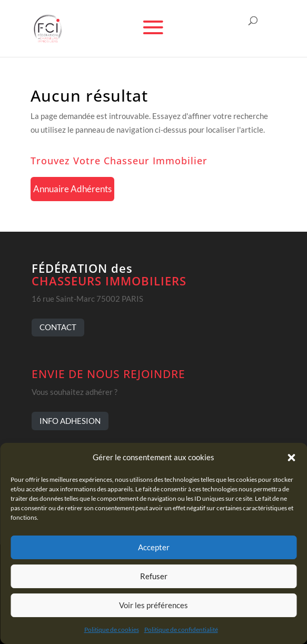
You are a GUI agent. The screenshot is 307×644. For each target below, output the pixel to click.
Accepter (154, 547)
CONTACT (58, 327)
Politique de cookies (112, 630)
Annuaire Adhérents (72, 189)
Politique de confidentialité (181, 630)
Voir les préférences (153, 605)
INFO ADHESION (70, 421)
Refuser (154, 576)
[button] (291, 458)
